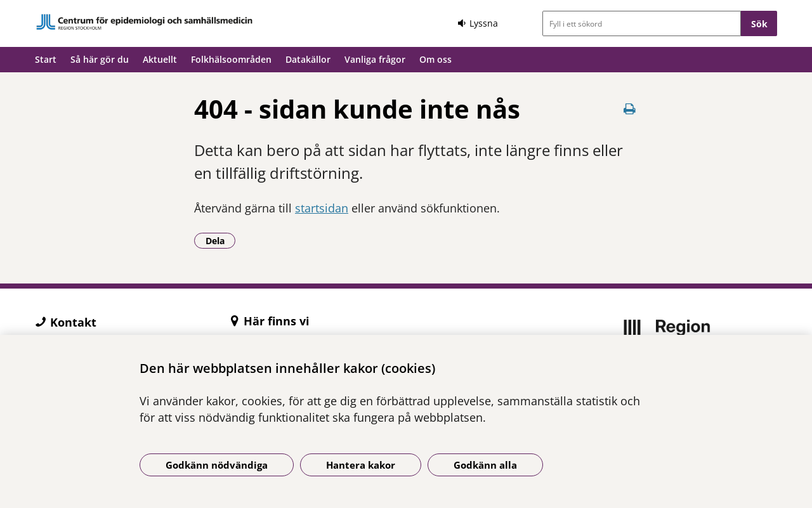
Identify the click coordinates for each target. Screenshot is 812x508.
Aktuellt (160, 59)
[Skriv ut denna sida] (629, 109)
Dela (221, 240)
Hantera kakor (361, 465)
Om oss (435, 59)
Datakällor (308, 59)
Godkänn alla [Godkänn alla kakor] (485, 465)
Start (46, 59)
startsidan (322, 208)
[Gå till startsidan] (145, 22)
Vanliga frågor (375, 59)
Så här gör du (100, 59)
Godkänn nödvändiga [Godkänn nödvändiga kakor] (217, 465)
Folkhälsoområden (231, 59)
